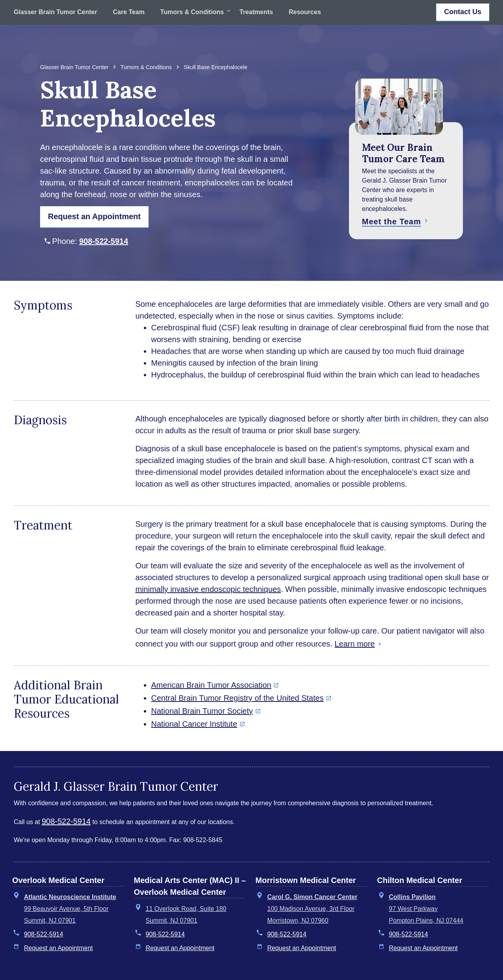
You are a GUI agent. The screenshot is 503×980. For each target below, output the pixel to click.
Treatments (256, 12)
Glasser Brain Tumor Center (55, 12)
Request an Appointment (58, 948)
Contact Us (463, 12)
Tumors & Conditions (192, 12)
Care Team (129, 12)
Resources (305, 12)
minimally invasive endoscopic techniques (208, 589)
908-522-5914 (104, 241)
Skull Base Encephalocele (216, 67)
